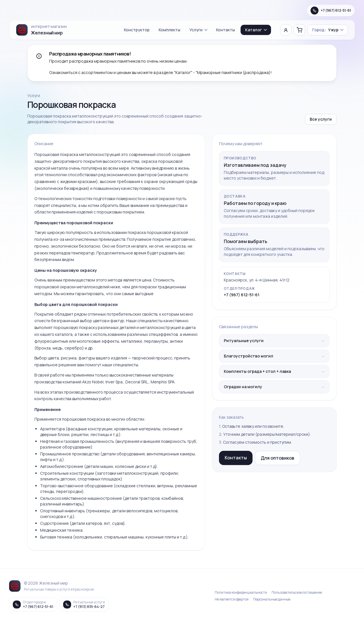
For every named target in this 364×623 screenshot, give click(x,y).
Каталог (256, 30)
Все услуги (321, 119)
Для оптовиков (278, 458)
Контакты (226, 30)
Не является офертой (232, 599)
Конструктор (137, 30)
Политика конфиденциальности (241, 593)
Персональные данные (272, 599)
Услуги (198, 30)
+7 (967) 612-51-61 (242, 295)
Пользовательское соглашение (297, 593)
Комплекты (169, 30)
